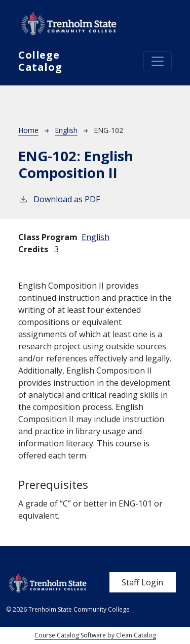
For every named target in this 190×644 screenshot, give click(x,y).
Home (28, 130)
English (66, 130)
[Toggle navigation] (158, 61)
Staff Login (142, 582)
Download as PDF (59, 199)
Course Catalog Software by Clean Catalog (95, 635)
